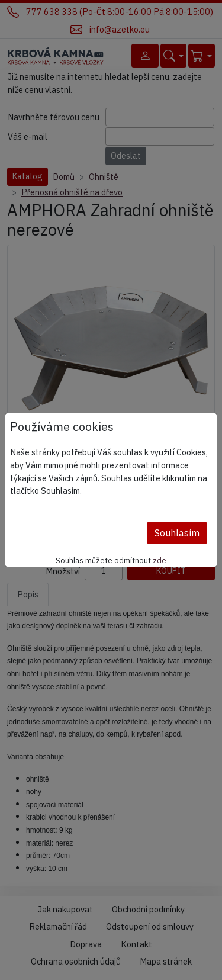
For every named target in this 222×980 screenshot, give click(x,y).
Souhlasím (177, 533)
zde (160, 560)
